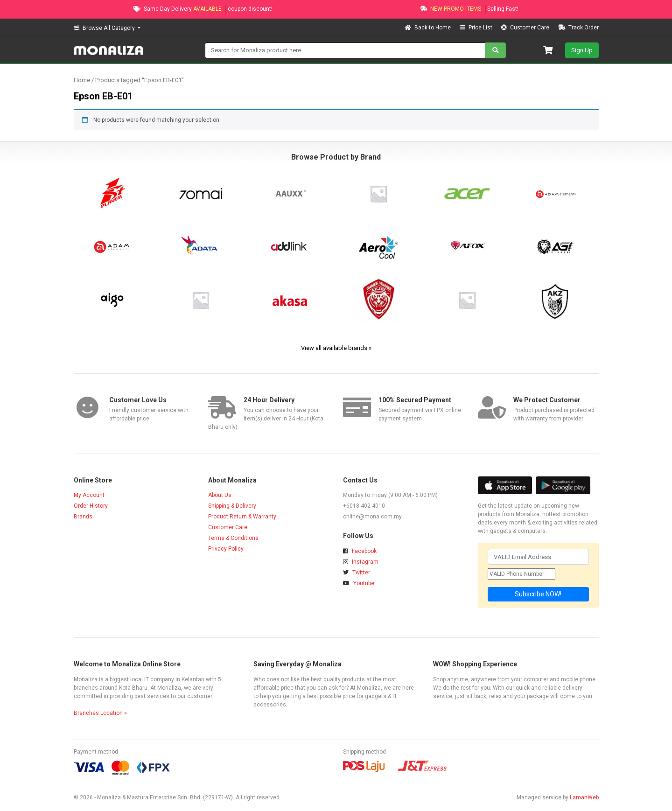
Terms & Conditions (233, 538)
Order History (91, 506)
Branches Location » (100, 713)
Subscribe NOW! (538, 594)
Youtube (359, 583)
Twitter (357, 573)
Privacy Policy (226, 549)
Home (82, 80)
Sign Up (582, 50)
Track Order (578, 28)
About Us (220, 495)
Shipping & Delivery (232, 506)
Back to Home (428, 28)
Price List (477, 28)
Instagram (361, 562)
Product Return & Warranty (242, 517)
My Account (89, 495)
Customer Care (526, 28)
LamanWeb (584, 797)
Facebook (360, 551)
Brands (83, 517)
